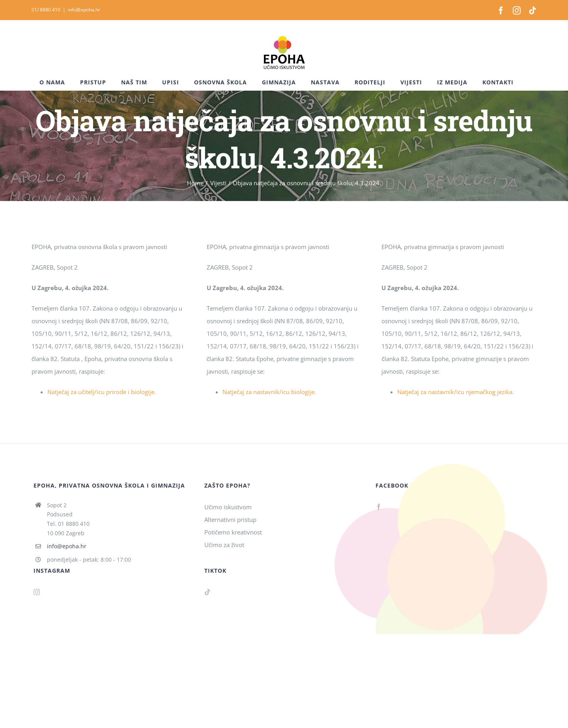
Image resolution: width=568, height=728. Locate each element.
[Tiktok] (207, 592)
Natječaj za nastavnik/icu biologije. (269, 392)
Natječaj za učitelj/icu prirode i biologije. (102, 392)
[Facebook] (379, 507)
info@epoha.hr (84, 10)
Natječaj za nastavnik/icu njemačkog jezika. (456, 392)
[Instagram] (37, 592)
